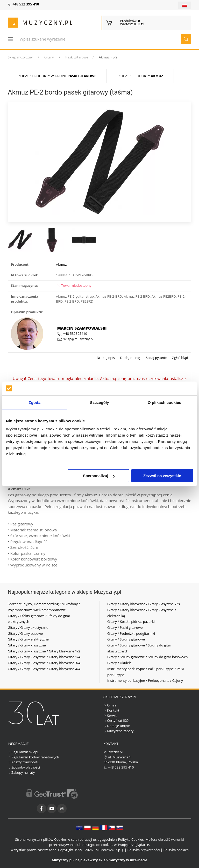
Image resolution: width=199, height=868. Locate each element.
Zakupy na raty (21, 772)
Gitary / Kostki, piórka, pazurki (131, 622)
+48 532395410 (72, 333)
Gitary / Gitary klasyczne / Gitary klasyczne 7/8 (144, 604)
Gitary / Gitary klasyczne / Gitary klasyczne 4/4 (44, 669)
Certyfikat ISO (116, 720)
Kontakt (111, 710)
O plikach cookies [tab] (164, 402)
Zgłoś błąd (180, 358)
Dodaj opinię (130, 358)
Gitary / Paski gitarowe (125, 627)
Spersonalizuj (99, 476)
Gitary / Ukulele (119, 663)
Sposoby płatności (24, 767)
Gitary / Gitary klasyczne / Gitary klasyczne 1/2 (44, 651)
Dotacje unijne (117, 726)
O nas (110, 705)
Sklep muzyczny (20, 57)
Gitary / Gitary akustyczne (28, 627)
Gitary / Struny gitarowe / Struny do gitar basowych (148, 657)
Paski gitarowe (77, 57)
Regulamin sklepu (24, 752)
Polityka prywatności (144, 850)
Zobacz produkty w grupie (57, 76)
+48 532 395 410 (119, 767)
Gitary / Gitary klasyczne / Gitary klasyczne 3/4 (44, 663)
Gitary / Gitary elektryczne (28, 639)
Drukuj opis (106, 358)
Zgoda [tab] (35, 402)
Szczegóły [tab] (99, 402)
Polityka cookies (176, 850)
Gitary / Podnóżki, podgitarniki (131, 633)
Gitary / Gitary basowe (25, 633)
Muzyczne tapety (118, 731)
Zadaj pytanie (156, 358)
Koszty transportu (24, 762)
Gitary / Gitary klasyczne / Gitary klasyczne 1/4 (44, 657)
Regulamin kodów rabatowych (33, 757)
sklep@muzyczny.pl (75, 339)
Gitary (49, 57)
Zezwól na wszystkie (162, 476)
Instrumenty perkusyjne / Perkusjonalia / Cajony (145, 680)
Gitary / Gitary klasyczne (27, 645)
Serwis (110, 716)
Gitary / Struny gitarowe (126, 639)
